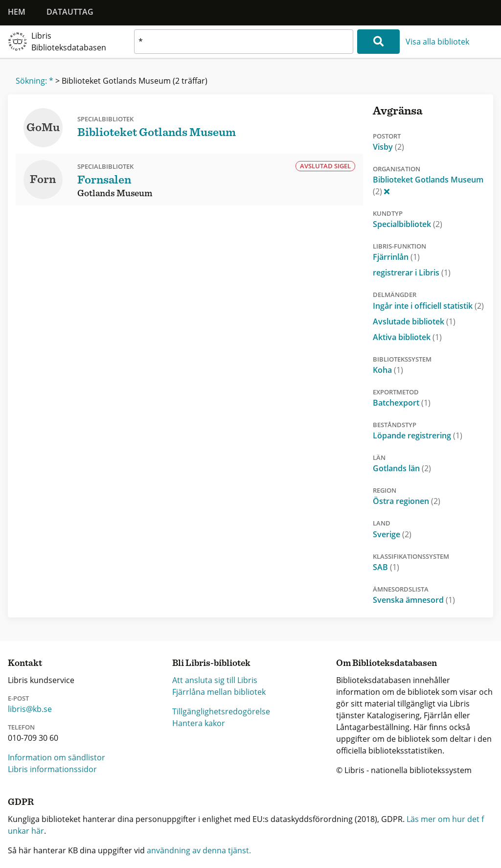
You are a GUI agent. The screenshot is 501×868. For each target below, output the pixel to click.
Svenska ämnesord (414, 600)
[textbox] (244, 42)
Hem (17, 12)
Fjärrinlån (396, 257)
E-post (18, 698)
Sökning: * (34, 81)
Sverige (392, 534)
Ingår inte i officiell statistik (428, 306)
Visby (388, 147)
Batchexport (402, 403)
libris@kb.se (30, 709)
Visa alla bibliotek (437, 42)
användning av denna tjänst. (199, 850)
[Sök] (378, 42)
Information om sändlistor (57, 757)
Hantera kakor (199, 723)
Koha (388, 370)
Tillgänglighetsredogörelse (221, 711)
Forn (43, 180)
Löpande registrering (418, 435)
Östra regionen (407, 501)
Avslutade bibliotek (414, 321)
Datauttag (70, 12)
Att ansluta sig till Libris (215, 680)
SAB (386, 567)
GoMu (43, 128)
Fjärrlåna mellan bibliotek (219, 692)
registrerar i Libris (412, 273)
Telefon (21, 727)
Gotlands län (402, 468)
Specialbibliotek (408, 224)
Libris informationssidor (52, 769)
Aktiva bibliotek (407, 337)
